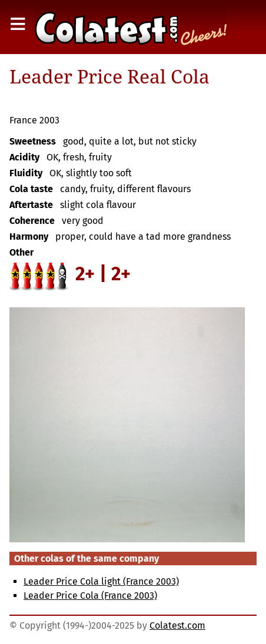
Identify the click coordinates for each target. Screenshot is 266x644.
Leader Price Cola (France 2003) (90, 596)
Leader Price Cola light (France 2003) (101, 581)
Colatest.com (177, 625)
